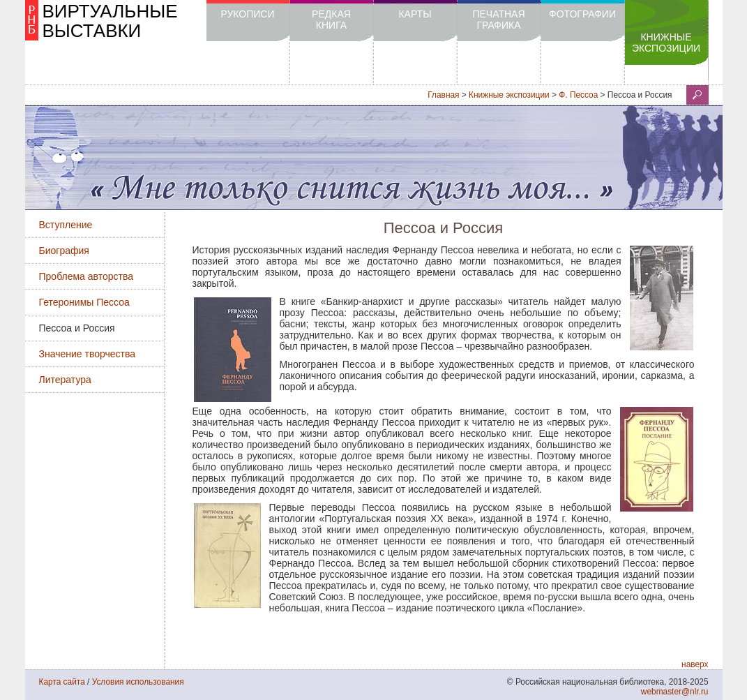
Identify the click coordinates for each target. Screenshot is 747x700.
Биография (64, 251)
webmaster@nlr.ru (675, 692)
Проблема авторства (86, 276)
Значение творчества (88, 354)
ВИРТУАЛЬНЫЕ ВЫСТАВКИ (110, 21)
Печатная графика (498, 20)
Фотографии (582, 14)
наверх (695, 664)
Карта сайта (62, 682)
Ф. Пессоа (578, 95)
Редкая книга (331, 20)
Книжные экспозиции (666, 43)
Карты (415, 14)
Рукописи (247, 14)
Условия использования (138, 682)
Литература (65, 380)
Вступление (66, 225)
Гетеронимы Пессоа (84, 302)
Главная (443, 95)
